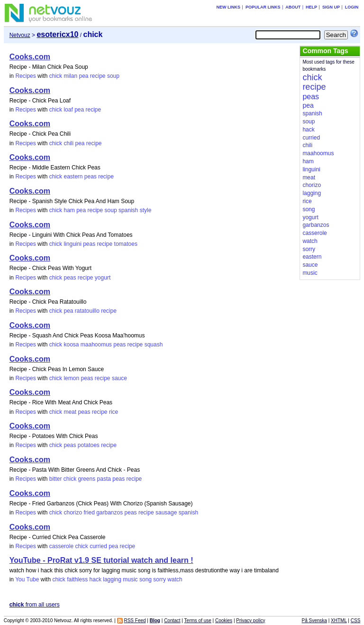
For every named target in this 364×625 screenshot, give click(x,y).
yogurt (103, 278)
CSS (356, 620)
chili (68, 143)
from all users (35, 605)
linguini (72, 244)
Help (311, 7)
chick (56, 76)
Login (352, 7)
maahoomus (96, 345)
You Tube (27, 579)
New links (229, 7)
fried (89, 513)
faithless (77, 579)
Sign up (331, 7)
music (130, 579)
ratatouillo (87, 311)
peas (91, 177)
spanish (128, 210)
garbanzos (109, 513)
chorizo (73, 513)
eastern (73, 177)
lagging (112, 579)
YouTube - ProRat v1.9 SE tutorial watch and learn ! (101, 560)
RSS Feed (135, 620)
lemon (71, 378)
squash (154, 345)
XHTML (339, 620)
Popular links (263, 7)
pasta (104, 479)
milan (70, 76)
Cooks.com (30, 57)
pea (83, 76)
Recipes (25, 76)
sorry (159, 579)
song (146, 579)
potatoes (89, 445)
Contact (172, 620)
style (146, 210)
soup (113, 76)
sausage (166, 513)
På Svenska (314, 620)
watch (175, 579)
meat (70, 412)
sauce (119, 378)
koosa (71, 345)
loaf (68, 110)
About (293, 7)
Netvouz (20, 35)
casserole (61, 546)
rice (114, 412)
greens (86, 479)
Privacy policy (250, 620)
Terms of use (198, 620)
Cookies (224, 620)
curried (98, 546)
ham (69, 210)
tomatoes (126, 244)
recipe (98, 76)
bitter (56, 479)
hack (96, 579)
